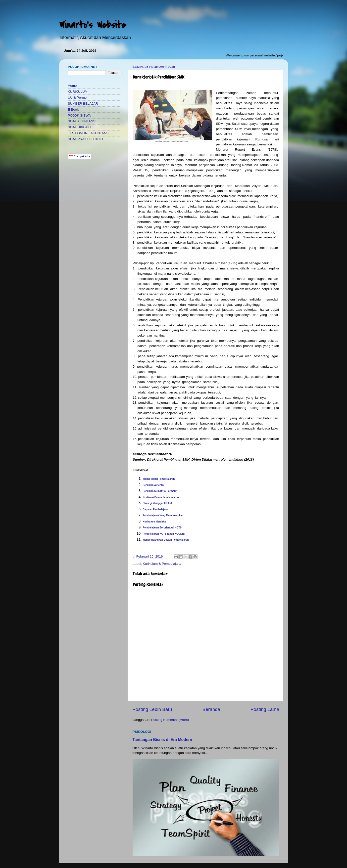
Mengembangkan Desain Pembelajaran (166, 540)
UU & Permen (78, 98)
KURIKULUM (78, 92)
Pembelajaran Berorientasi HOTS (162, 528)
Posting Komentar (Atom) (170, 720)
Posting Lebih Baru (152, 709)
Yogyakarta (80, 156)
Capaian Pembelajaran (156, 509)
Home (72, 86)
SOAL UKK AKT (80, 127)
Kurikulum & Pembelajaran (163, 564)
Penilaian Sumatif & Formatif (160, 491)
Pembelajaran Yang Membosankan (163, 515)
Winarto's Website (93, 25)
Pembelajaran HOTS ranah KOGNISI (164, 534)
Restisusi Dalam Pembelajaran (161, 497)
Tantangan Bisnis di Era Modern (162, 740)
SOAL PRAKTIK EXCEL (86, 139)
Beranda (211, 709)
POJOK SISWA (79, 115)
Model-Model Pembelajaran (159, 479)
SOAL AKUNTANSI (82, 121)
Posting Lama (265, 709)
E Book (73, 109)
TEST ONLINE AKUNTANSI (89, 133)
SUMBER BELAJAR (83, 104)
